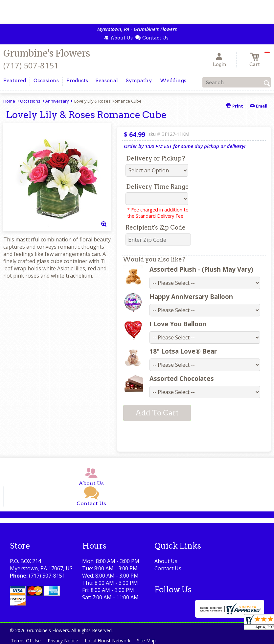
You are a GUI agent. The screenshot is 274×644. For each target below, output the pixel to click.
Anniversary (57, 101)
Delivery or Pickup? (156, 158)
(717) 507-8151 (31, 65)
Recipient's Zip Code (156, 227)
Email (259, 106)
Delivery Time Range (158, 187)
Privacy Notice (65, 641)
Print (235, 106)
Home (9, 101)
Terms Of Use (26, 641)
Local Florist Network (111, 641)
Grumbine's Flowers (47, 53)
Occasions (30, 101)
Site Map (151, 641)
